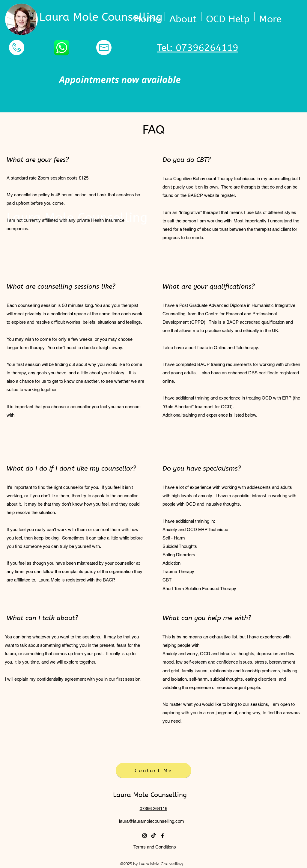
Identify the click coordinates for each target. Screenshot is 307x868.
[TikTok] (153, 836)
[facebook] (162, 836)
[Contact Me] (153, 770)
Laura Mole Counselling (101, 17)
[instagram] (145, 836)
